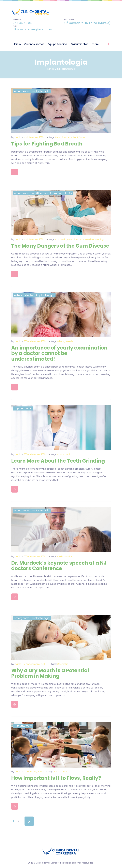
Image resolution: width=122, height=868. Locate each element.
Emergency (21, 91)
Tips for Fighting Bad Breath (47, 144)
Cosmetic (61, 239)
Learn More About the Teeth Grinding (58, 461)
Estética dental (41, 193)
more (95, 44)
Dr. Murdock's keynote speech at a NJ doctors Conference (59, 566)
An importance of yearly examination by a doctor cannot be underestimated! (59, 353)
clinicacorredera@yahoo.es (32, 29)
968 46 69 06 (22, 23)
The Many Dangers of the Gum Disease (60, 246)
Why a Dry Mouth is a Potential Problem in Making (50, 673)
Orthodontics (65, 556)
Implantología (40, 91)
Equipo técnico (57, 44)
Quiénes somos (34, 44)
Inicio (17, 44)
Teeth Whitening (94, 239)
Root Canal (79, 137)
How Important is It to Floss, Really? (56, 778)
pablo (18, 137)
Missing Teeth (65, 341)
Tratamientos (79, 44)
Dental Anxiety (64, 137)
